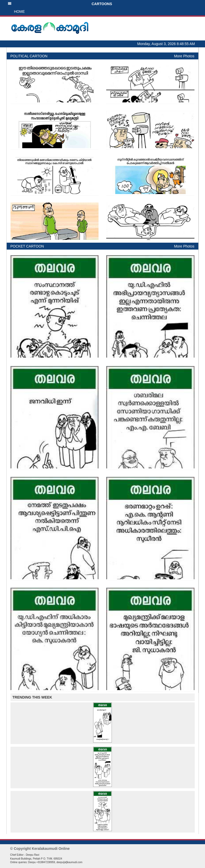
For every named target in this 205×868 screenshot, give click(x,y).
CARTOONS (60, 4)
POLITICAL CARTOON (29, 56)
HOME (19, 12)
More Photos (184, 56)
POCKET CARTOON (27, 246)
